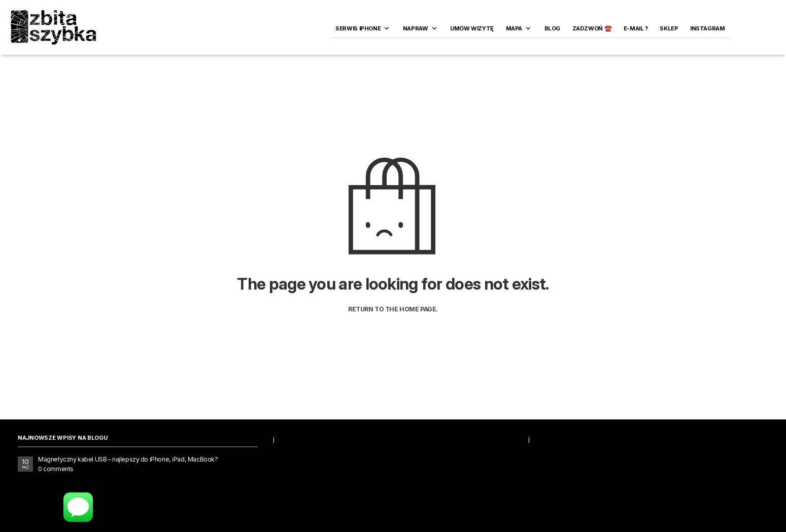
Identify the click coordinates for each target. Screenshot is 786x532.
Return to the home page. (393, 309)
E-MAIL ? (636, 28)
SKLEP (669, 28)
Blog (552, 28)
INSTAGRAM (708, 28)
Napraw (416, 28)
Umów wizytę (472, 28)
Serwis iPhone (358, 28)
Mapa (514, 28)
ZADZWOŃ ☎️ (592, 28)
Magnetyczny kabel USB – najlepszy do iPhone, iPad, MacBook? (128, 459)
